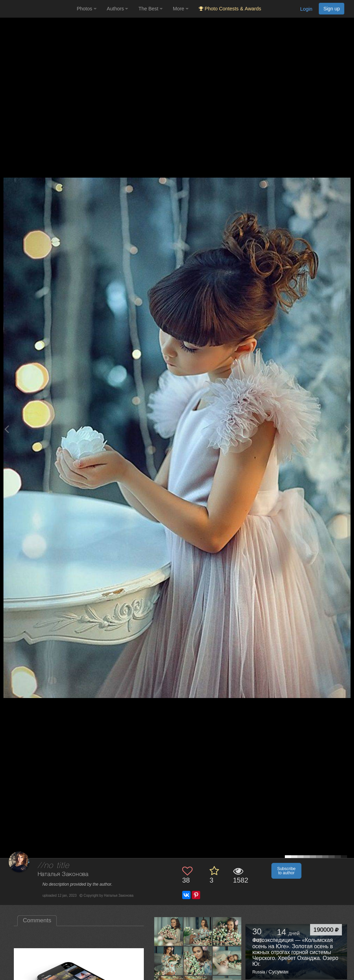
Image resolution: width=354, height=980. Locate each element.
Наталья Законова (63, 874)
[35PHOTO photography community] (38, 9)
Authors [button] (118, 9)
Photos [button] (87, 9)
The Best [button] (150, 9)
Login (306, 9)
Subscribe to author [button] (286, 871)
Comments (37, 920)
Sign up (332, 9)
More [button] (181, 9)
